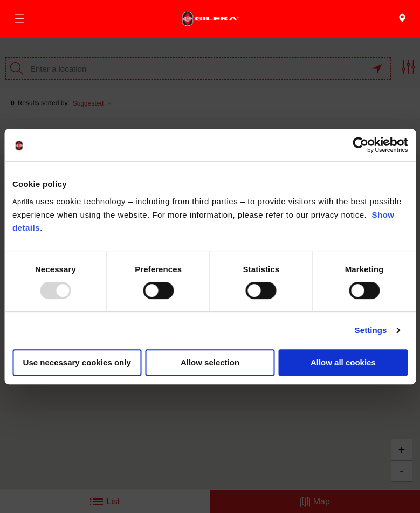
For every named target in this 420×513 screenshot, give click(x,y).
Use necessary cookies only (77, 362)
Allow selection (210, 362)
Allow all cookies (343, 362)
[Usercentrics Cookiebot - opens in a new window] (360, 145)
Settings (371, 330)
